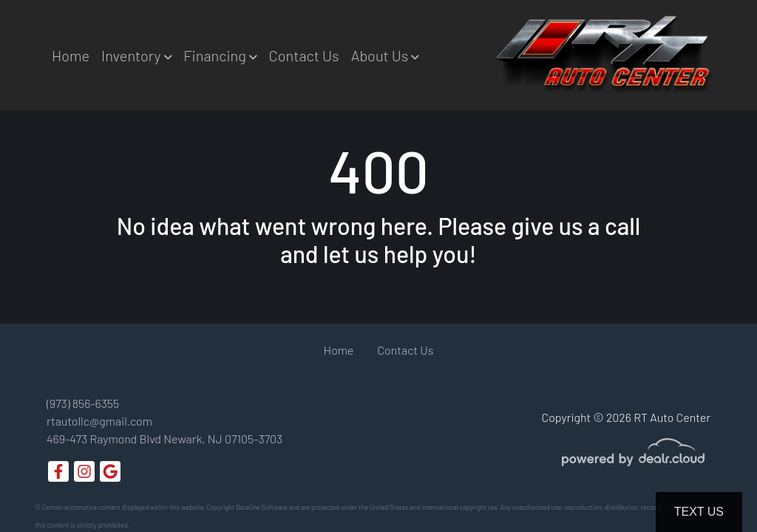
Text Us (699, 512)
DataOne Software (262, 507)
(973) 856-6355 (83, 403)
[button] (136, 55)
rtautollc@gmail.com (99, 421)
